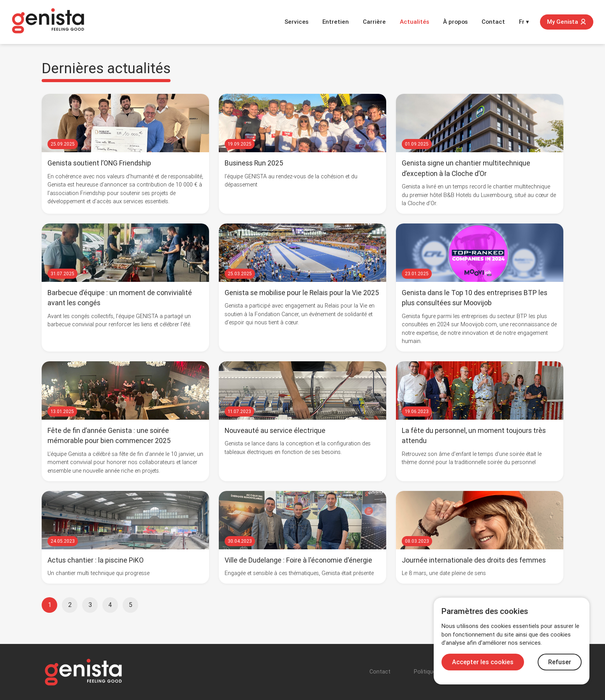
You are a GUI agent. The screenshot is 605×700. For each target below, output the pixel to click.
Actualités (414, 22)
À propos (455, 22)
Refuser (560, 662)
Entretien (336, 22)
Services (296, 22)
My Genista (567, 22)
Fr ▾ (524, 22)
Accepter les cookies (483, 662)
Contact (493, 22)
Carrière (374, 22)
